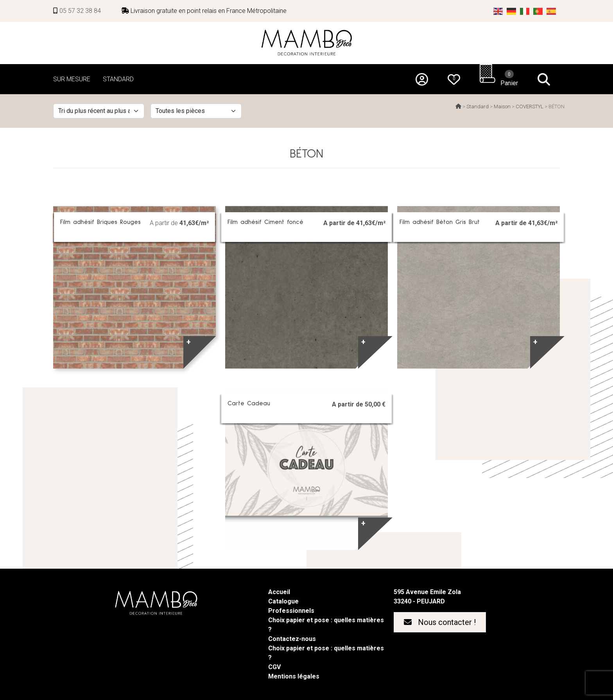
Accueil (279, 592)
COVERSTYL (530, 107)
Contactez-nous (292, 639)
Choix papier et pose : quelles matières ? (326, 625)
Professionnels (291, 611)
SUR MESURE (72, 79)
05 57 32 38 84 (77, 11)
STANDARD (118, 79)
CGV (274, 667)
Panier (509, 78)
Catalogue (283, 601)
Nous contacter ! (440, 622)
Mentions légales (294, 676)
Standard (478, 107)
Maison (502, 107)
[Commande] (99, 111)
